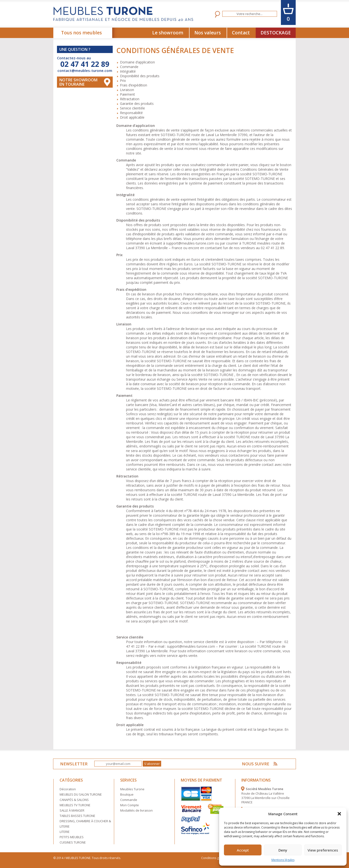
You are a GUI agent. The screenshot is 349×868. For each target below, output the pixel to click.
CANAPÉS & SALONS (74, 800)
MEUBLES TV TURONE (75, 805)
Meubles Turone (132, 789)
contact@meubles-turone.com (85, 70)
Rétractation (130, 99)
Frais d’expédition (134, 85)
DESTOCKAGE (276, 33)
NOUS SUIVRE (256, 764)
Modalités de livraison (136, 810)
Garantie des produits (137, 104)
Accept (243, 850)
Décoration (68, 789)
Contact (241, 33)
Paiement (127, 94)
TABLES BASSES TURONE (77, 816)
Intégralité (128, 71)
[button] (339, 814)
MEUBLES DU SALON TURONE (81, 794)
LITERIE (65, 832)
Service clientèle (132, 108)
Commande (129, 67)
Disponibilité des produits (140, 76)
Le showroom (168, 33)
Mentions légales (283, 860)
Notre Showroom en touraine (78, 82)
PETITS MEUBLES (72, 837)
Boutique (127, 794)
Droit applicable (132, 117)
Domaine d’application (137, 62)
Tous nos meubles (81, 33)
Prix (123, 81)
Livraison (127, 90)
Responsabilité (131, 113)
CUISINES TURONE (73, 842)
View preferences (323, 850)
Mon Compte (130, 805)
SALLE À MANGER (72, 810)
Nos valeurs (208, 33)
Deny (283, 850)
